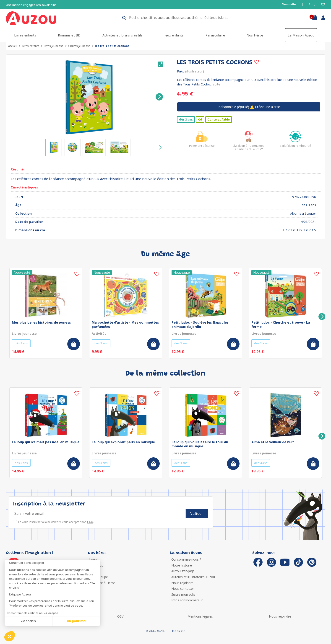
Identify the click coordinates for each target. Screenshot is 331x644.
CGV (120, 616)
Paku (181, 71)
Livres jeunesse (54, 46)
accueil (13, 46)
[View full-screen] (161, 64)
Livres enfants (25, 35)
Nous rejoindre (182, 583)
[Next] (159, 97)
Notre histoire (182, 565)
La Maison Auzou (301, 35)
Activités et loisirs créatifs (123, 35)
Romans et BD (69, 35)
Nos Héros (255, 35)
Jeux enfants (174, 35)
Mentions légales (200, 616)
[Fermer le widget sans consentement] (55, 563)
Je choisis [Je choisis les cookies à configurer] (29, 621)
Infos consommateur (187, 600)
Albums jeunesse (79, 46)
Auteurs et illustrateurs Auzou (193, 577)
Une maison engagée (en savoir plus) (32, 5)
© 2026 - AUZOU (156, 631)
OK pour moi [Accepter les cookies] (77, 621)
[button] (10, 636)
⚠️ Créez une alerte (249, 107)
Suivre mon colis (183, 594)
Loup (93, 559)
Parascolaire (215, 35)
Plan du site (178, 631)
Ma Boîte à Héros (102, 583)
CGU (90, 522)
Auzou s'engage (183, 571)
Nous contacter (183, 589)
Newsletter (289, 4)
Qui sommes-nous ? (186, 559)
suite (217, 84)
